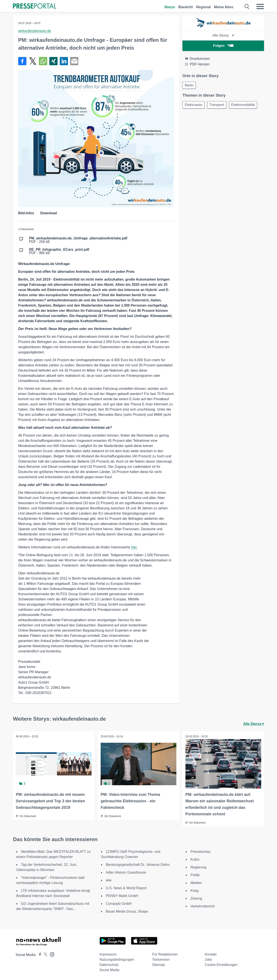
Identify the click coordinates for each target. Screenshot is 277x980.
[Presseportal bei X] (44, 954)
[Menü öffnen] (260, 7)
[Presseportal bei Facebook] (39, 954)
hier (134, 547)
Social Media (110, 969)
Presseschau (201, 851)
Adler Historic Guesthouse (126, 872)
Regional (203, 7)
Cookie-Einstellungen (221, 964)
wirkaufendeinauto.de (35, 31)
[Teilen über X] (33, 61)
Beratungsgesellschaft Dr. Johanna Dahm (138, 864)
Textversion (161, 959)
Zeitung (196, 898)
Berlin (190, 85)
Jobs (208, 959)
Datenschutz (109, 964)
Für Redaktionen (165, 954)
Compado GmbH (119, 903)
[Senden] (74, 61)
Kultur (195, 859)
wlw (109, 880)
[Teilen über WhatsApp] (43, 61)
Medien (196, 882)
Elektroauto (194, 106)
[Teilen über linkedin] (64, 61)
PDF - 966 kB (59, 251)
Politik (195, 875)
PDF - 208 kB (78, 240)
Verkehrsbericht (202, 906)
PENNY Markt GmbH (122, 895)
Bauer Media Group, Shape (127, 911)
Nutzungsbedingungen (117, 959)
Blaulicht (186, 7)
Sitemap (159, 964)
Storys (170, 7)
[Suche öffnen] (247, 7)
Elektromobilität (246, 106)
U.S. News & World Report (126, 888)
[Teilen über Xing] (53, 61)
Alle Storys (223, 35)
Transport (218, 106)
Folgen (223, 46)
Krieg (194, 890)
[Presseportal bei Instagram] (51, 954)
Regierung (198, 867)
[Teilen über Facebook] (22, 61)
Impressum (108, 954)
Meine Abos (224, 7)
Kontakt (211, 954)
